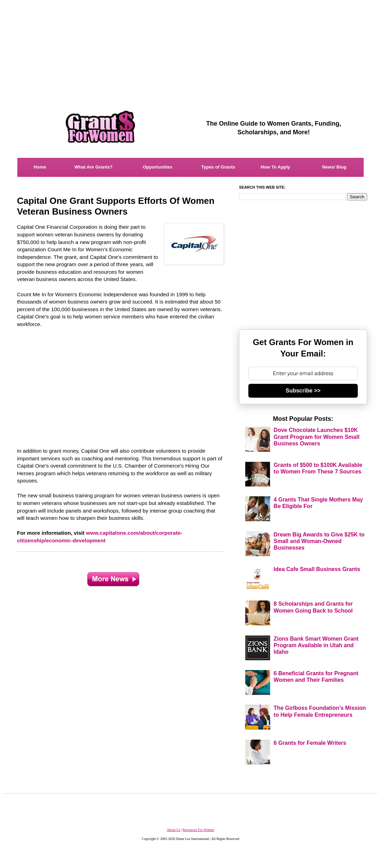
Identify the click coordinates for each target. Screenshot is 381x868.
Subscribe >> (303, 391)
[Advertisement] (190, 48)
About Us (174, 830)
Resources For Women (198, 830)
